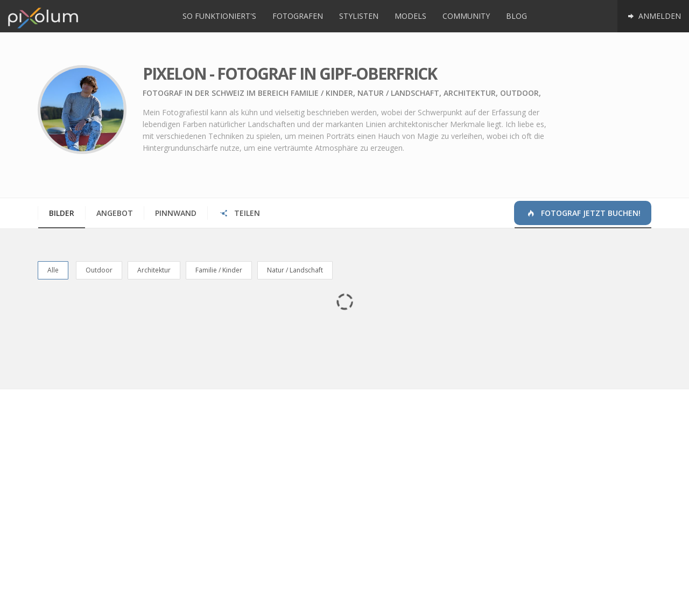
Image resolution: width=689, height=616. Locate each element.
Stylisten (359, 16)
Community (466, 16)
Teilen (239, 213)
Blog (516, 16)
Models (410, 16)
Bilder (62, 213)
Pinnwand (176, 213)
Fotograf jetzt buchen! (583, 213)
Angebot (115, 213)
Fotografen (298, 16)
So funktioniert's (219, 16)
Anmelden (653, 16)
